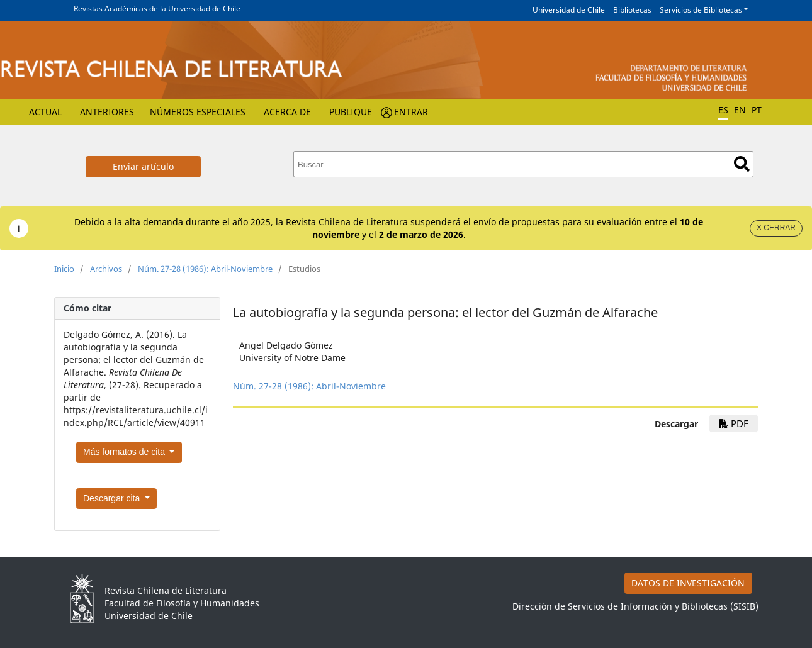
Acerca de (287, 112)
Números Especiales (198, 112)
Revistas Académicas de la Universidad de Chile (157, 8)
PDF (734, 423)
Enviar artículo (143, 166)
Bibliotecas (632, 10)
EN (740, 110)
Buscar (742, 164)
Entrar (411, 112)
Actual (45, 112)
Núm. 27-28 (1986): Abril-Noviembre (205, 269)
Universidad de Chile (569, 10)
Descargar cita (113, 498)
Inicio (64, 269)
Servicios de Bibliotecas (701, 10)
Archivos (106, 269)
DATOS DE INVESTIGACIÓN (688, 583)
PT (757, 110)
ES (723, 110)
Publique (351, 112)
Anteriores (107, 112)
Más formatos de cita (125, 452)
